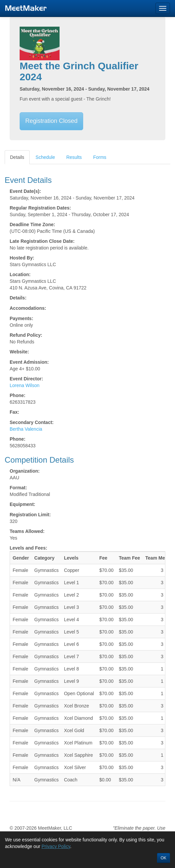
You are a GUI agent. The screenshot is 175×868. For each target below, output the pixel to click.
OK (164, 858)
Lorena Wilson (25, 385)
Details (17, 157)
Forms (100, 157)
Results (74, 157)
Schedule (45, 157)
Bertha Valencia (26, 429)
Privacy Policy (56, 846)
